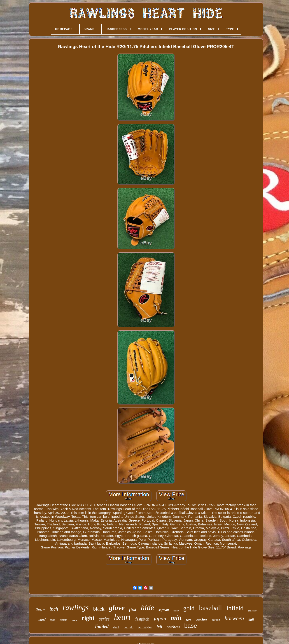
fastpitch (142, 619)
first (133, 609)
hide (148, 608)
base (191, 626)
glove (117, 608)
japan (160, 618)
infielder (252, 611)
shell (116, 627)
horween (234, 618)
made (74, 620)
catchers (173, 627)
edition (216, 620)
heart (122, 617)
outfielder (145, 627)
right (88, 618)
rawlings (76, 608)
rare (189, 620)
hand (42, 619)
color (176, 611)
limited (102, 626)
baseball (211, 608)
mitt (176, 618)
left (159, 627)
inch (54, 609)
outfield (128, 627)
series (104, 619)
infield (235, 608)
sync (52, 620)
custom (63, 620)
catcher (201, 619)
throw (40, 609)
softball (164, 610)
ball (251, 620)
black (99, 609)
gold (189, 608)
